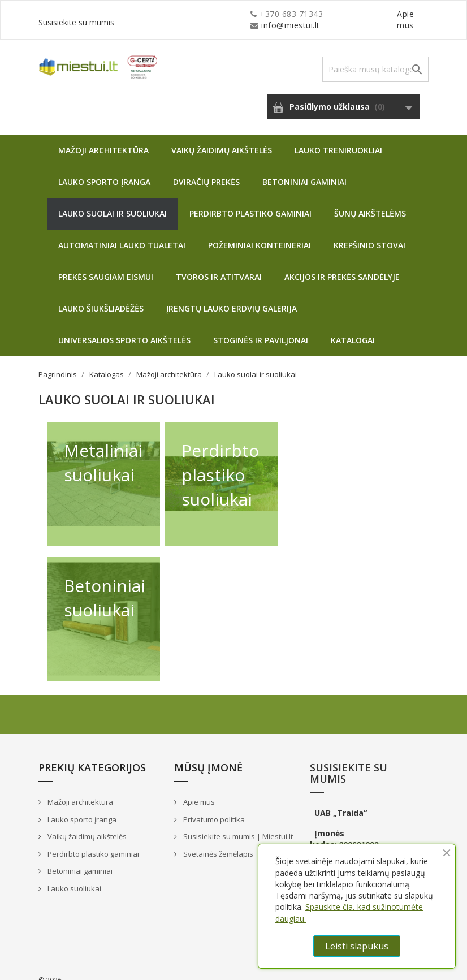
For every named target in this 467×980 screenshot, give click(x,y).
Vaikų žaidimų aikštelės (222, 139)
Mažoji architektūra (103, 139)
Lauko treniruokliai (338, 139)
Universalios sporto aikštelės (124, 329)
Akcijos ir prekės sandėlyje (342, 265)
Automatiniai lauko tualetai (122, 234)
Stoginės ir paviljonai (261, 329)
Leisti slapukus (357, 946)
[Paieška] (375, 58)
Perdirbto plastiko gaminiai (250, 202)
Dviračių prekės (206, 170)
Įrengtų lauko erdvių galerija (232, 297)
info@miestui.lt (152, 14)
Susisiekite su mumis (388, 14)
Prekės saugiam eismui (106, 265)
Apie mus (321, 14)
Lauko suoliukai (73, 877)
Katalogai (353, 329)
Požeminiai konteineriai (260, 234)
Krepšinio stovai (369, 234)
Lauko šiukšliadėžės (101, 297)
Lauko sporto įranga (104, 170)
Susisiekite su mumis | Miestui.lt (237, 825)
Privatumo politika (213, 808)
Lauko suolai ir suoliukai (113, 202)
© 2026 (50, 969)
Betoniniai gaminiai (304, 170)
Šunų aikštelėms (370, 202)
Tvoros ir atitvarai (219, 265)
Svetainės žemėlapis (217, 843)
